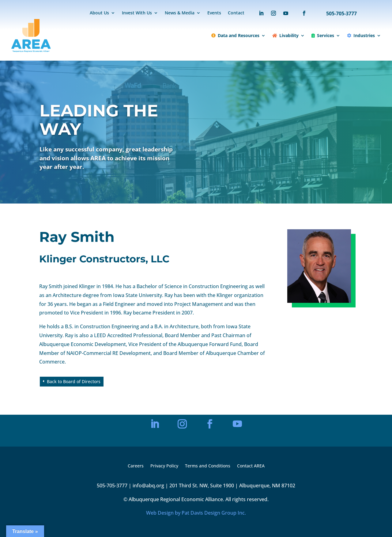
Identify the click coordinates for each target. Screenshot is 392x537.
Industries (361, 35)
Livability (285, 35)
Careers (136, 466)
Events (214, 13)
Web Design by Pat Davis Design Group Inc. (196, 513)
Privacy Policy (164, 466)
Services (323, 35)
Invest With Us (137, 13)
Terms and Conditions (208, 466)
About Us (99, 13)
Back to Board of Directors (74, 381)
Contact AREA (251, 466)
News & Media (180, 13)
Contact (236, 13)
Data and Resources (235, 35)
